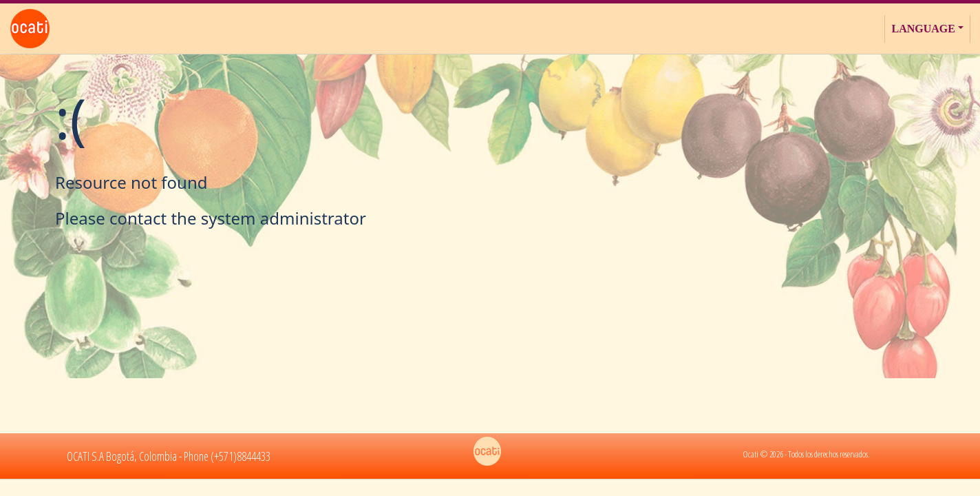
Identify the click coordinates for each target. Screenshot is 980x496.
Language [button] (923, 29)
